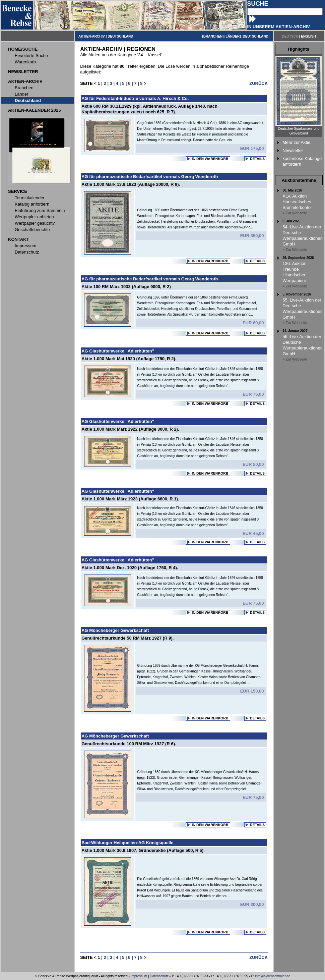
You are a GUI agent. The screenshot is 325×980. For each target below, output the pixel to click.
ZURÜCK (258, 83)
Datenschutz (159, 976)
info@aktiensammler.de (273, 976)
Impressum (139, 976)
